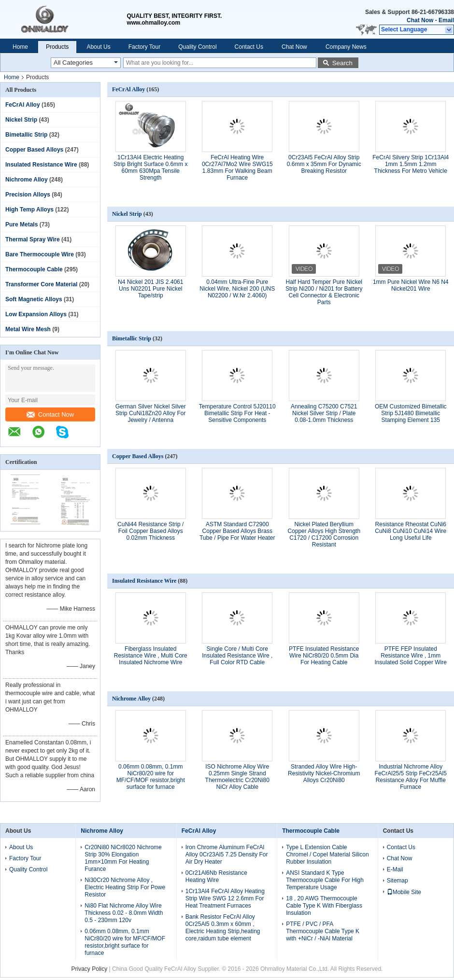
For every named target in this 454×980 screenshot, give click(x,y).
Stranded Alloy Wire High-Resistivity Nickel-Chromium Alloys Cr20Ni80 (324, 773)
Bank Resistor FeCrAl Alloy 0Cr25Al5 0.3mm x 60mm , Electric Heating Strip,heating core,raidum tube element (223, 928)
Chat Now (420, 20)
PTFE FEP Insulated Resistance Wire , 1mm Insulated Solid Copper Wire (411, 656)
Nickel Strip (21, 120)
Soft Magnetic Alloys (34, 299)
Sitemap (397, 881)
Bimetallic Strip (26, 135)
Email (446, 20)
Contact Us (249, 47)
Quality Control (197, 47)
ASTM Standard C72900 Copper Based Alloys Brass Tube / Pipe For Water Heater (237, 531)
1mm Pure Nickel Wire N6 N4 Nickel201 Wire (411, 285)
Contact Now (50, 414)
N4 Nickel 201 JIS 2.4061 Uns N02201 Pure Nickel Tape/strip (150, 289)
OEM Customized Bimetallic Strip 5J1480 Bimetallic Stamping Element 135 (411, 413)
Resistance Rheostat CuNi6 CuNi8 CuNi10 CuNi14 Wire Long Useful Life (411, 531)
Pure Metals (21, 224)
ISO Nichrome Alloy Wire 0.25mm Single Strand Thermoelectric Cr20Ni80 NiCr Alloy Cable (237, 777)
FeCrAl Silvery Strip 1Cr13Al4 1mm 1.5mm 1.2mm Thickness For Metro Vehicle (411, 164)
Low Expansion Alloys (36, 314)
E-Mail (395, 869)
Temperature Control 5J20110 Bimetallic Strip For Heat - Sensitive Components (237, 413)
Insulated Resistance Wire (41, 165)
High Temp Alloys (29, 210)
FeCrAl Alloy (23, 105)
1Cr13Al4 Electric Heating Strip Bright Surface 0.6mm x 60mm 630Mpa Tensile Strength (150, 168)
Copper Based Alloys (34, 150)
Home (20, 47)
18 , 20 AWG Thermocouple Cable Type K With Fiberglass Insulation (324, 906)
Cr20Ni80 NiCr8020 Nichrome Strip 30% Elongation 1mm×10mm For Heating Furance (123, 858)
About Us (98, 47)
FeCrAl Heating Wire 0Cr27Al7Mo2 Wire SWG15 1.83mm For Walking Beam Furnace (237, 168)
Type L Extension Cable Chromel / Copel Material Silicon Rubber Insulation (327, 854)
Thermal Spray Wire (33, 239)
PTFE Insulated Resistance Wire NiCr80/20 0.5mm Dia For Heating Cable (324, 656)
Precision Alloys (28, 195)
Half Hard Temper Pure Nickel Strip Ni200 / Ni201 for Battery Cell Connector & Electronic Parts (324, 292)
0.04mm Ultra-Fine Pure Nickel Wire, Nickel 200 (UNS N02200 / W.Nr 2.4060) (237, 289)
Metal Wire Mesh (28, 329)
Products (57, 47)
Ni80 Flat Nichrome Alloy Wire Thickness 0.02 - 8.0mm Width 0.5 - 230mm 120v (124, 913)
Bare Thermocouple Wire (40, 254)
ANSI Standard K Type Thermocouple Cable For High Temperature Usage (325, 880)
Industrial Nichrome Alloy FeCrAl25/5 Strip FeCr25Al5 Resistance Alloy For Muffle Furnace (411, 777)
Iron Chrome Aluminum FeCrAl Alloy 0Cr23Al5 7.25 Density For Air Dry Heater (227, 854)
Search (342, 63)
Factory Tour (144, 47)
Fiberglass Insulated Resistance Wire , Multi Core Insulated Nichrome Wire (151, 656)
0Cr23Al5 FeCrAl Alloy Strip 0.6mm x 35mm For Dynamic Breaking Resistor (324, 164)
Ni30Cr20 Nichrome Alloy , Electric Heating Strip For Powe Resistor (125, 887)
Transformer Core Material (41, 284)
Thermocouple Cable (34, 269)
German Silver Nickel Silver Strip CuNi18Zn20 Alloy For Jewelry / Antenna (151, 413)
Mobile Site (404, 892)
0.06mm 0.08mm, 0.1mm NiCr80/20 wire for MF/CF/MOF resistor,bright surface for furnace (151, 777)
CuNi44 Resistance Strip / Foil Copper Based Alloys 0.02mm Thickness (150, 531)
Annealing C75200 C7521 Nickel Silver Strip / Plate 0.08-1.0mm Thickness (324, 413)
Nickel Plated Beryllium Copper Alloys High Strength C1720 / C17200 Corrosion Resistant (324, 534)
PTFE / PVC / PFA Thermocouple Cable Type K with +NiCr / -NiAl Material (323, 931)
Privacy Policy (90, 969)
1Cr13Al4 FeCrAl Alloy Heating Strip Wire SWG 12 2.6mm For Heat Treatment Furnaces (225, 898)
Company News (346, 47)
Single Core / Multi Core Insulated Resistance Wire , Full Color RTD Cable (237, 656)
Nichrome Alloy (27, 180)
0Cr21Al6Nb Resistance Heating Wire (216, 876)
